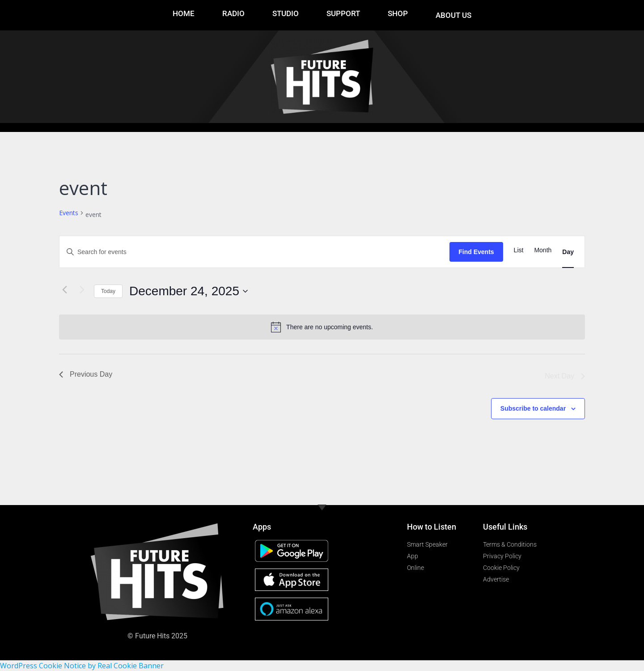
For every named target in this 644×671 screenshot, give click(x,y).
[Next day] (82, 289)
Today (108, 291)
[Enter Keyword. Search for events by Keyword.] (254, 252)
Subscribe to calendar (533, 408)
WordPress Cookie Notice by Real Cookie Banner (82, 666)
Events (69, 213)
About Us (453, 15)
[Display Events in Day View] (568, 252)
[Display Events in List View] (519, 250)
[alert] (322, 327)
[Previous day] (64, 289)
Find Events (476, 252)
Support (343, 13)
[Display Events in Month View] (543, 250)
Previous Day (86, 374)
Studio (286, 13)
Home (184, 13)
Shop (398, 13)
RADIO (233, 13)
